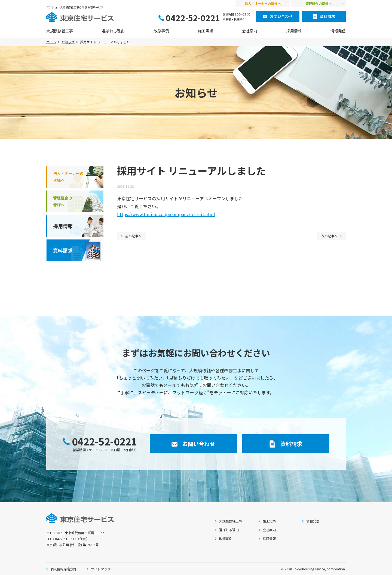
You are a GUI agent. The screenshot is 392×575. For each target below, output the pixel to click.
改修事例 (161, 31)
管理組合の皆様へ (318, 3)
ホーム (51, 42)
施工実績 (206, 31)
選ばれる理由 (113, 31)
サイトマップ (101, 569)
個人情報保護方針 (63, 569)
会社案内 (250, 31)
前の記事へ (133, 236)
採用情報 (294, 31)
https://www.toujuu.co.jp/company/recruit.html (166, 214)
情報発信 (338, 31)
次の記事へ (329, 236)
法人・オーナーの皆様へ (263, 3)
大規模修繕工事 (60, 31)
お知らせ (68, 42)
